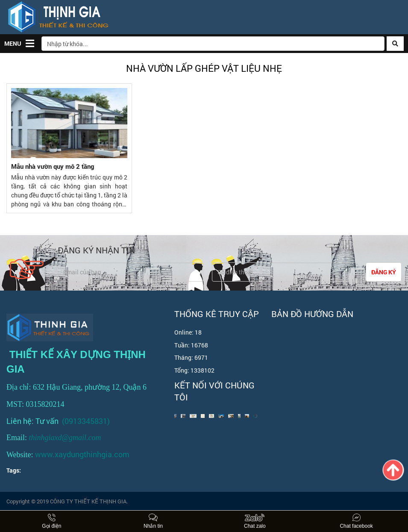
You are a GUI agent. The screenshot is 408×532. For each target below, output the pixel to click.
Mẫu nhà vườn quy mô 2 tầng (53, 166)
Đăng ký (384, 272)
